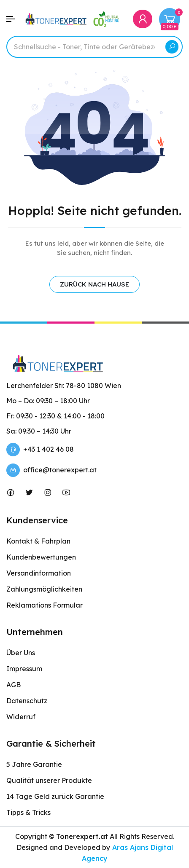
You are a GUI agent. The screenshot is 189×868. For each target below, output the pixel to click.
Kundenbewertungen (41, 557)
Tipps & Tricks (28, 812)
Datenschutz (27, 701)
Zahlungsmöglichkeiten (44, 589)
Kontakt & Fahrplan (38, 541)
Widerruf (21, 717)
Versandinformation (39, 573)
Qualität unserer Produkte (49, 780)
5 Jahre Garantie (34, 764)
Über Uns (21, 653)
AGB (13, 685)
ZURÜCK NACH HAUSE (94, 284)
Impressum (24, 669)
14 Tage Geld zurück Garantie (55, 796)
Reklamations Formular (45, 605)
